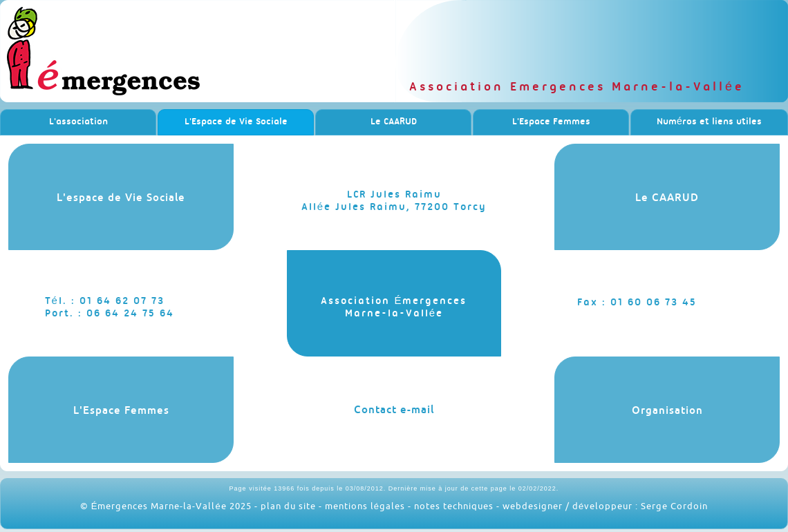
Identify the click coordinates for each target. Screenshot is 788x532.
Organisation (667, 410)
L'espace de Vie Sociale (121, 197)
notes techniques (454, 506)
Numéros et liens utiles (709, 122)
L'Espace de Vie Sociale (236, 122)
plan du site (288, 506)
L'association (78, 122)
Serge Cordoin (674, 506)
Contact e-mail (394, 409)
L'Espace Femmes (551, 122)
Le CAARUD (394, 122)
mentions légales (365, 506)
